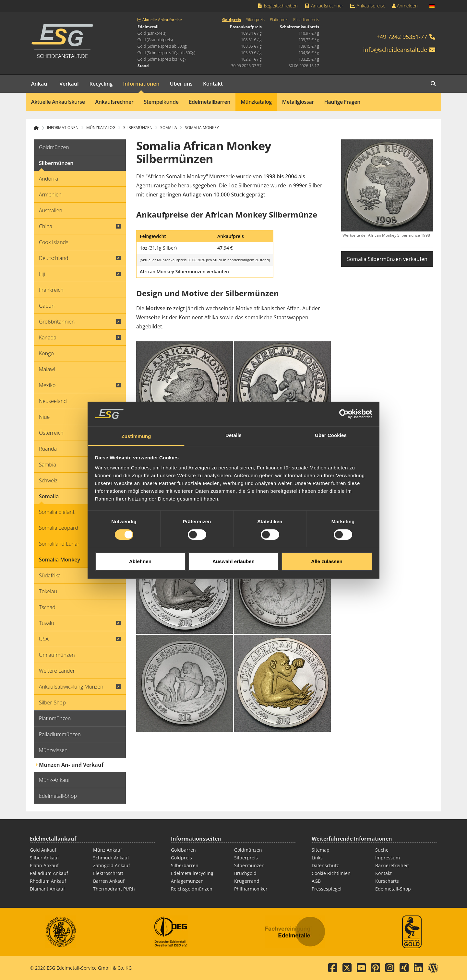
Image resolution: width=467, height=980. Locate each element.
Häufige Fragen (342, 102)
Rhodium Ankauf (48, 881)
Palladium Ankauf (49, 873)
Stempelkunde (161, 102)
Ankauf (40, 84)
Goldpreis (232, 20)
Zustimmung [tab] (136, 408)
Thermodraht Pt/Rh (114, 889)
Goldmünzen (248, 850)
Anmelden (405, 6)
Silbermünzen (249, 865)
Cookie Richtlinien (331, 873)
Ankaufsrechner (324, 6)
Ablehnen (140, 533)
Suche (382, 850)
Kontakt (213, 84)
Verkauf (69, 84)
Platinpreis (279, 20)
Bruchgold (245, 873)
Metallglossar (298, 102)
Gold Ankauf (43, 850)
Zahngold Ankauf (112, 865)
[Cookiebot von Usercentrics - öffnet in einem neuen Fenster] (344, 386)
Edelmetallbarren (210, 102)
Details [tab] (233, 407)
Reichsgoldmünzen (192, 889)
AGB (316, 881)
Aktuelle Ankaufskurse (58, 102)
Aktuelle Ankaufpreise (160, 20)
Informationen (141, 84)
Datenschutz (325, 865)
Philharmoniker (251, 889)
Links (317, 858)
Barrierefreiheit (392, 865)
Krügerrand (247, 881)
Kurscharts (387, 881)
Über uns (181, 84)
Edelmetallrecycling (192, 873)
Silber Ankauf (44, 858)
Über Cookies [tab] (331, 407)
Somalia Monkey (202, 128)
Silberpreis (255, 20)
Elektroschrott (108, 873)
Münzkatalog (256, 102)
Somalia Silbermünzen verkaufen (387, 259)
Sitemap (321, 850)
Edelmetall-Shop (393, 889)
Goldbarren (183, 850)
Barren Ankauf (109, 881)
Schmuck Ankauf (111, 858)
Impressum (388, 858)
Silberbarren (185, 865)
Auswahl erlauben (233, 533)
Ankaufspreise (367, 6)
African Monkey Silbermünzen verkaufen (184, 272)
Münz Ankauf (108, 850)
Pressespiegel (327, 889)
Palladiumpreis (306, 20)
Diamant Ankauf (47, 889)
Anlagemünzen (187, 881)
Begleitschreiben (277, 6)
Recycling (101, 84)
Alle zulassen (327, 533)
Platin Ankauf (44, 865)
